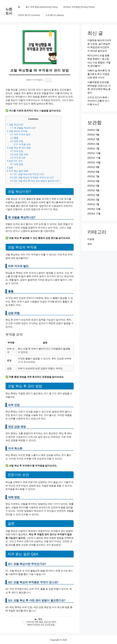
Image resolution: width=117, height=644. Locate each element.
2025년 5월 (93, 186)
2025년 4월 (93, 190)
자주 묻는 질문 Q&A (18, 171)
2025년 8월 (93, 172)
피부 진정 (17, 151)
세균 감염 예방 (19, 154)
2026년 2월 (93, 144)
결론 (10, 168)
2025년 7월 (93, 176)
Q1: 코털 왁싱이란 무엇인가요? (27, 174)
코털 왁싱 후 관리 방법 (19, 148)
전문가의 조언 (15, 161)
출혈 (14, 138)
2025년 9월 (93, 167)
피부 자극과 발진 (20, 134)
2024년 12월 (94, 209)
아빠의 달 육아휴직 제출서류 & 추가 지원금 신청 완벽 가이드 (99, 74)
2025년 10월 (94, 162)
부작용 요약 (22, 144)
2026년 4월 (93, 134)
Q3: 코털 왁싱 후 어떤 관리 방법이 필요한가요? (35, 181)
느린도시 (9, 11)
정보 (40, 619)
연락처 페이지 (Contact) (29, 15)
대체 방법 (17, 164)
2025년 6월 (93, 181)
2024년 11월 (94, 213)
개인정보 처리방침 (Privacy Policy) (79, 7)
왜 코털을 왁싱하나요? (23, 128)
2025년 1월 (93, 204)
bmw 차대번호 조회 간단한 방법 (41, 625)
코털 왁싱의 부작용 (17, 131)
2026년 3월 (93, 139)
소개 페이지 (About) (55, 15)
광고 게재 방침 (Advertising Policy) (42, 7)
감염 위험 (17, 141)
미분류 (91, 239)
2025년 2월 (93, 200)
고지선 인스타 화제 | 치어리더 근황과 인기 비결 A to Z (98, 101)
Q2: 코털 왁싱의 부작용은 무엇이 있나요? (32, 177)
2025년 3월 (93, 195)
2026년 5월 (93, 130)
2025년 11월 (94, 158)
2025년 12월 (94, 153)
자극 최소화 (18, 158)
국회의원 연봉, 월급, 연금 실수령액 (41, 622)
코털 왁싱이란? (15, 125)
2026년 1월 (93, 148)
